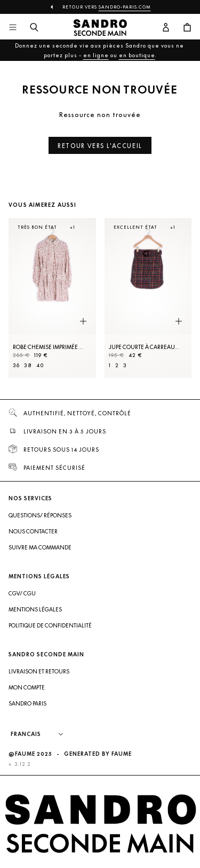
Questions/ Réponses (40, 515)
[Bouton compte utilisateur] (166, 28)
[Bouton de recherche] (34, 28)
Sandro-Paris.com (125, 7)
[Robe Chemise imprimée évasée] (52, 298)
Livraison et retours (39, 671)
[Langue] (42, 734)
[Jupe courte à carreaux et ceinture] (148, 298)
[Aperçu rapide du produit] (83, 322)
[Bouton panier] (187, 28)
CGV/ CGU (22, 593)
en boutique (137, 55)
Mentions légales (35, 609)
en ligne (96, 55)
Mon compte (27, 687)
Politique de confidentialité (50, 625)
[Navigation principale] (13, 28)
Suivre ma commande (40, 547)
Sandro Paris (27, 703)
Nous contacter (33, 531)
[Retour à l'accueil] (100, 28)
